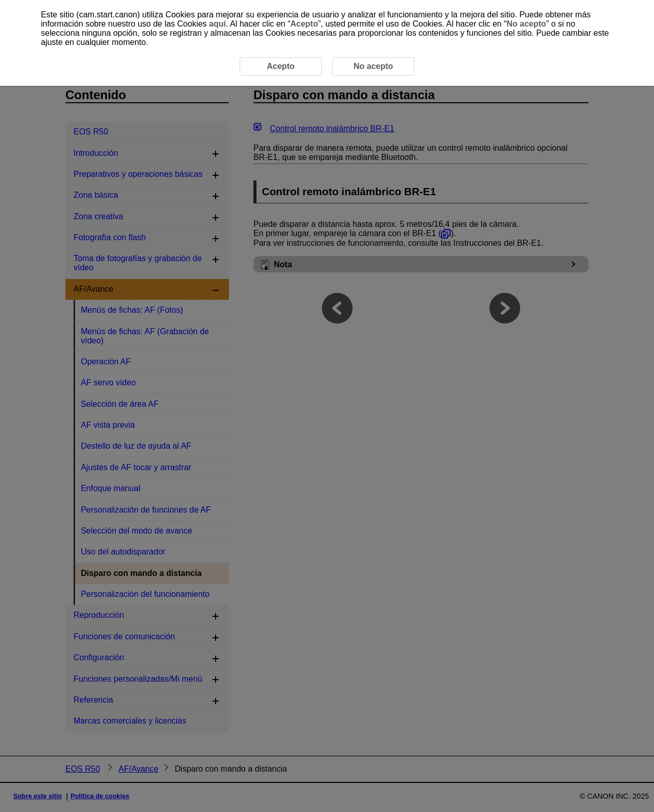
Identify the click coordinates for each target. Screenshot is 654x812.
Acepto (304, 24)
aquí (217, 24)
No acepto (527, 24)
